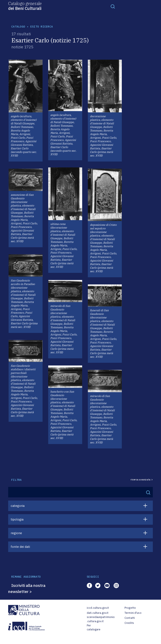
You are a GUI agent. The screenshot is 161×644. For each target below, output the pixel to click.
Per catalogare (94, 628)
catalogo (18, 27)
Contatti (130, 618)
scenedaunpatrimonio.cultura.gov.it (101, 619)
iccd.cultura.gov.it (98, 608)
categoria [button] (18, 506)
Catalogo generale (25, 6)
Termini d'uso (133, 613)
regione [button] (16, 533)
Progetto (130, 608)
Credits (129, 623)
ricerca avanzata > (142, 480)
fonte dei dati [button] (20, 547)
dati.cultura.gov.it (98, 613)
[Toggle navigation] (113, 6)
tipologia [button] (17, 519)
